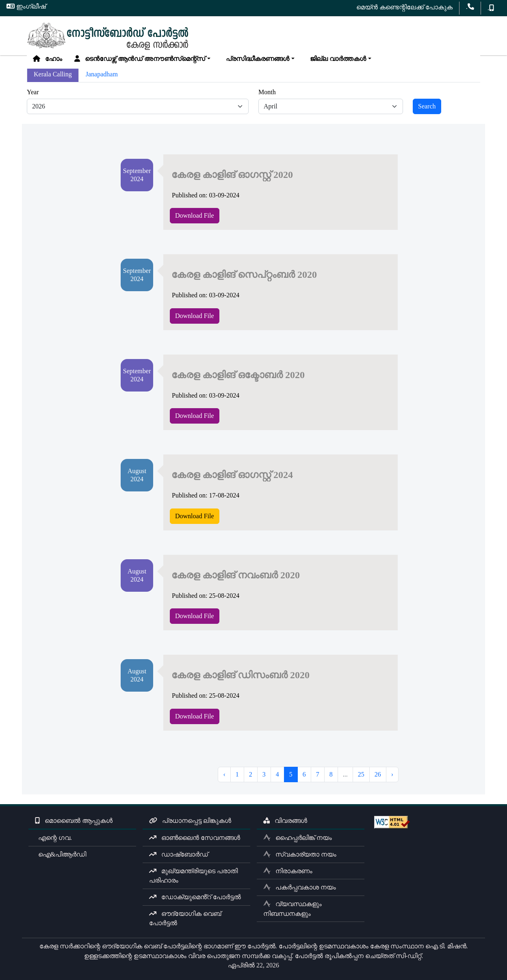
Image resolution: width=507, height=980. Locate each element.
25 (361, 774)
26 (378, 774)
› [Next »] (392, 774)
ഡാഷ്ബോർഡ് (179, 854)
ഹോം (48, 59)
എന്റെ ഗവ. (53, 838)
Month (267, 92)
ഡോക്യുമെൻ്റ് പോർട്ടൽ (195, 897)
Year (33, 92)
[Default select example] (138, 106)
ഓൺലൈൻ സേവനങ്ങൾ (195, 838)
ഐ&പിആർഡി (61, 854)
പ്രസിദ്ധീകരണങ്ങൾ (256, 59)
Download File (195, 215)
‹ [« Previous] (224, 774)
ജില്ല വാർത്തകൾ (336, 59)
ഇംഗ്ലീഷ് (26, 6)
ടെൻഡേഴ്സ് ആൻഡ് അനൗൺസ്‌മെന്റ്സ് (140, 59)
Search (427, 106)
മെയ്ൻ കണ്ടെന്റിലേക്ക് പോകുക (404, 7)
